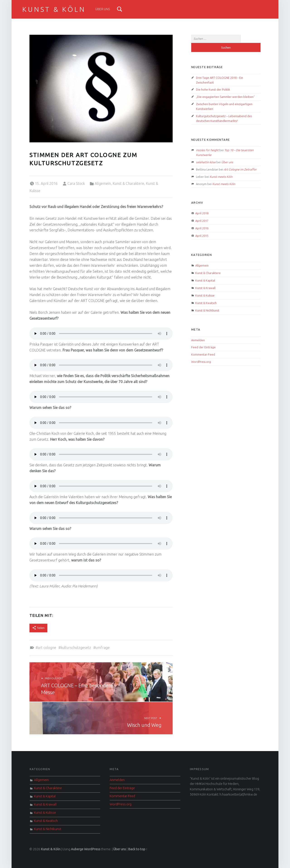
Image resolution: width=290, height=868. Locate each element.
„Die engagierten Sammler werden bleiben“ (225, 97)
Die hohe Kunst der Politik (213, 89)
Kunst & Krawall (205, 288)
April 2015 (202, 236)
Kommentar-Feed (203, 354)
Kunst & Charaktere (128, 183)
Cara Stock (76, 183)
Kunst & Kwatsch (206, 303)
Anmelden (198, 340)
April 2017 (202, 221)
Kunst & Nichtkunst (207, 310)
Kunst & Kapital (205, 280)
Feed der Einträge (203, 347)
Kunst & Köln (54, 9)
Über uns (103, 9)
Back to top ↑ (138, 849)
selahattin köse (206, 162)
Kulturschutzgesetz (76, 648)
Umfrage (103, 648)
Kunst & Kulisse (205, 295)
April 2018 (202, 213)
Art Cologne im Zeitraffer (240, 169)
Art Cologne (47, 648)
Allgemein (103, 183)
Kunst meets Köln (221, 177)
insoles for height (207, 150)
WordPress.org (201, 362)
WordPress (92, 849)
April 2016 (202, 228)
